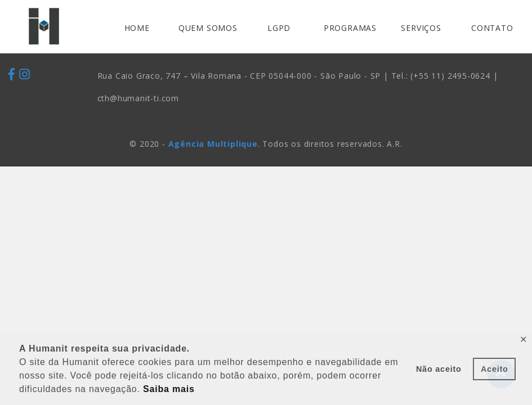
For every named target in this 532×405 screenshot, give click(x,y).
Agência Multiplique (213, 144)
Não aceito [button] (439, 369)
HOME (137, 28)
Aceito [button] (495, 369)
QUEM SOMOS (208, 28)
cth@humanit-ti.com (138, 98)
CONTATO (492, 28)
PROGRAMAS (350, 28)
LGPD (279, 28)
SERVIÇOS (421, 28)
